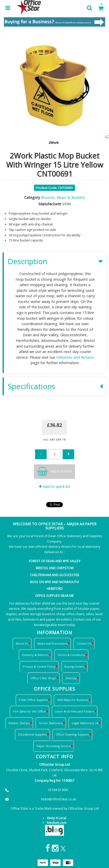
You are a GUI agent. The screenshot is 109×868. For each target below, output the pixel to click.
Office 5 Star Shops (43, 678)
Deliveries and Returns (75, 357)
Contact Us (84, 643)
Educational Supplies (32, 734)
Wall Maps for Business (73, 700)
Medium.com (57, 823)
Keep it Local (57, 818)
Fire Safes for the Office (30, 711)
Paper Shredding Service (54, 746)
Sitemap (71, 678)
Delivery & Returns (35, 655)
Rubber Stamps (19, 723)
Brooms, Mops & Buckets (63, 197)
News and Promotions (53, 643)
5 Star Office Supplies (33, 700)
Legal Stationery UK (85, 723)
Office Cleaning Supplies (72, 734)
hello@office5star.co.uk (58, 799)
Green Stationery (51, 723)
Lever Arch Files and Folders (74, 711)
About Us (22, 643)
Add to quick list (55, 486)
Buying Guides (74, 666)
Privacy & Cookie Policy (39, 666)
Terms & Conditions (71, 655)
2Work (54, 143)
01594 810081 (58, 790)
